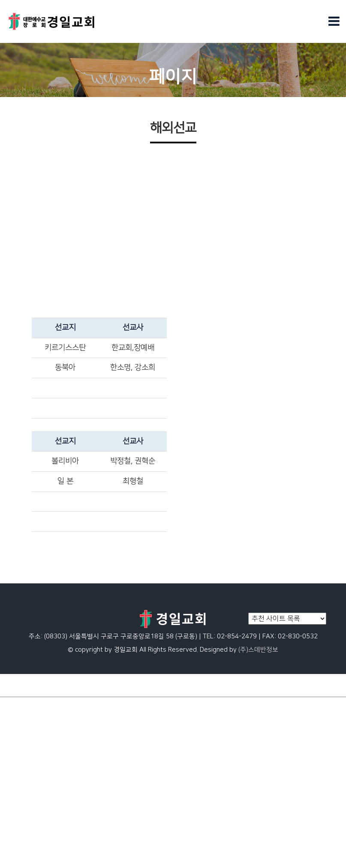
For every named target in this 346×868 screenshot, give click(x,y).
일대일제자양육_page (32, 725)
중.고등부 (14, 745)
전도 (6, 794)
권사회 (10, 834)
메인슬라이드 (19, 706)
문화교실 (13, 765)
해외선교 (13, 784)
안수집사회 (16, 824)
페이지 (10, 716)
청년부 (10, 755)
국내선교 (13, 804)
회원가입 (301, 685)
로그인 (332, 685)
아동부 (10, 735)
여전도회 (13, 814)
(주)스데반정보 (258, 650)
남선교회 (13, 853)
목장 (6, 843)
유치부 (10, 863)
